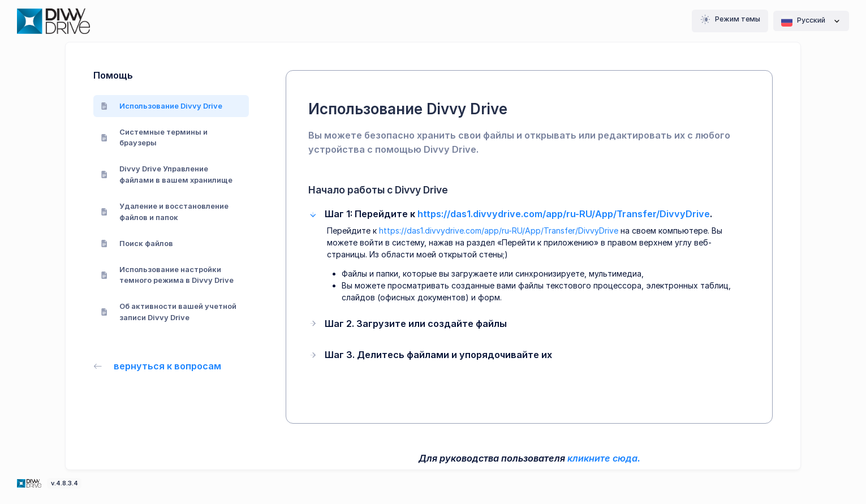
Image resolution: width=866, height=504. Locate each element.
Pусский (811, 21)
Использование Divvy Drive (161, 106)
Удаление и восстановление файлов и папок (165, 212)
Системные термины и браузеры (154, 137)
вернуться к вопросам (157, 366)
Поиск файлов (137, 243)
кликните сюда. (604, 458)
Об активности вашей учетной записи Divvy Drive (169, 312)
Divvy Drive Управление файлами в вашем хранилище (167, 174)
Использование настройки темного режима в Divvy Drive (167, 275)
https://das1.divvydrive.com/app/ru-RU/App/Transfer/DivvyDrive (564, 214)
